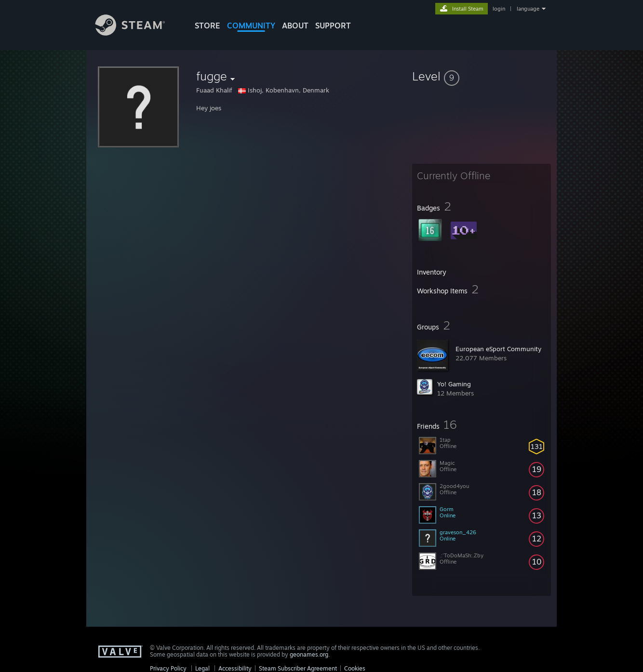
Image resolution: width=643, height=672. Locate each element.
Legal (202, 668)
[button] (482, 76)
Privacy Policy (168, 668)
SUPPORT (333, 26)
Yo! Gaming (454, 384)
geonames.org (309, 654)
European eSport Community (498, 349)
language (528, 9)
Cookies (355, 668)
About (295, 26)
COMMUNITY (251, 26)
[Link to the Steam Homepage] (137, 33)
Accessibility (235, 668)
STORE (208, 26)
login (499, 9)
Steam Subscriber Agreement (298, 668)
